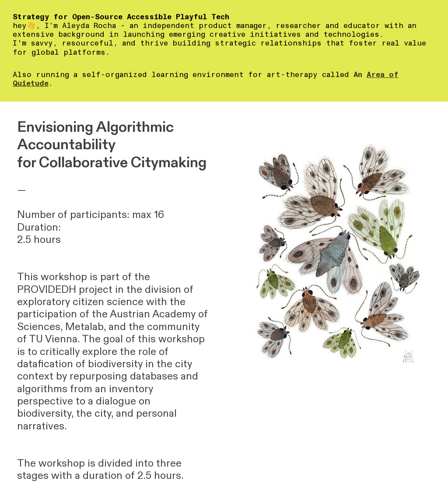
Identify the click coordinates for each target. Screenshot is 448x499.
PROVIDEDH (47, 290)
